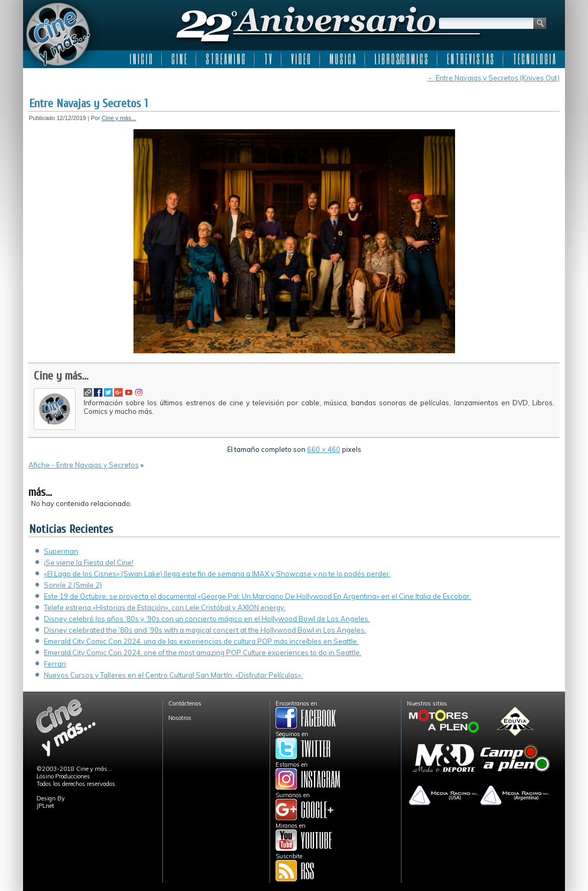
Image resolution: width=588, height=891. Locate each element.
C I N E (179, 59)
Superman (61, 551)
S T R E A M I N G (225, 59)
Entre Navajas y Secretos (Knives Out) (493, 78)
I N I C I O (141, 59)
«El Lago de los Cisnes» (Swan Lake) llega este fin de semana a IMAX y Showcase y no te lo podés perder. (217, 574)
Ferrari (55, 664)
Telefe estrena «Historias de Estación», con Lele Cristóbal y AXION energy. (165, 607)
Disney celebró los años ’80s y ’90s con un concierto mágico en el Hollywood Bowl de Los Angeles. (207, 619)
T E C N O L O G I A (534, 59)
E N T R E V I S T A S (470, 59)
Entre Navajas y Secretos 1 (88, 103)
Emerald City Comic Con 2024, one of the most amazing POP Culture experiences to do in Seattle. (203, 652)
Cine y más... (119, 118)
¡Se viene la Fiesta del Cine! (89, 562)
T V (268, 59)
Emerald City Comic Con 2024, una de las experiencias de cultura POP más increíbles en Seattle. (201, 641)
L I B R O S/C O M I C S (401, 59)
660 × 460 (324, 449)
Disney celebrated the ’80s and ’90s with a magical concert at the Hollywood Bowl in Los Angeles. (205, 630)
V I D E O (301, 59)
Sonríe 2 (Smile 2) (73, 585)
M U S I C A (343, 59)
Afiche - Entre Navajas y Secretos (84, 465)
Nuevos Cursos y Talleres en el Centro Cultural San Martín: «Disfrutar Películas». (173, 675)
